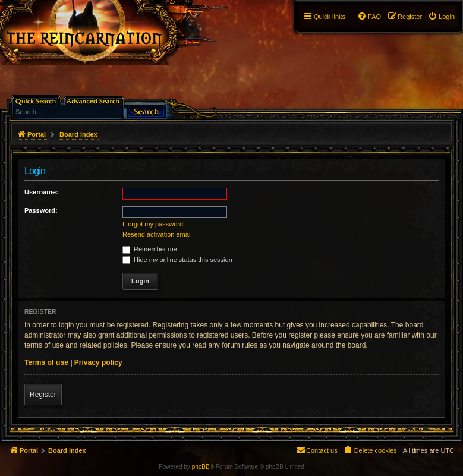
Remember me (150, 249)
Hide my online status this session (177, 260)
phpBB (201, 467)
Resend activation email (157, 234)
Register (43, 395)
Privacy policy (98, 362)
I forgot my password (153, 224)
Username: (41, 192)
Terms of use (46, 362)
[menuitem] (441, 17)
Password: (41, 210)
